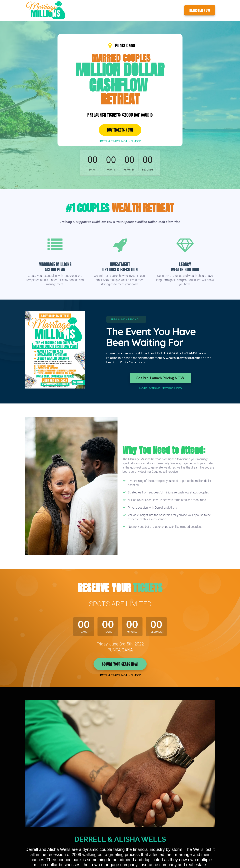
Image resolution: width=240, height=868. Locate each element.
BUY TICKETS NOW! (120, 130)
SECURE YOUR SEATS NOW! (120, 664)
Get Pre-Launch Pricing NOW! (161, 378)
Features (148, 10)
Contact (175, 10)
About (162, 10)
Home (135, 10)
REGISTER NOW (200, 10)
